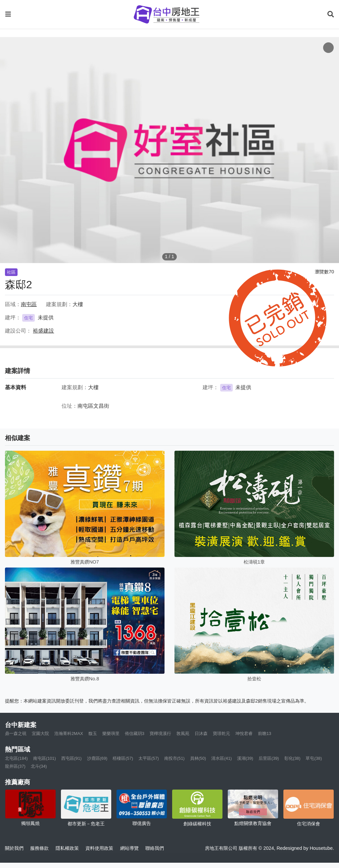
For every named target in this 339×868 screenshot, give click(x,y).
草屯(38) (314, 758)
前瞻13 (265, 733)
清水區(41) (221, 758)
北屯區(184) (16, 758)
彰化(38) (292, 758)
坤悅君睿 (244, 733)
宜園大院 (40, 733)
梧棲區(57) (123, 758)
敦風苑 (183, 733)
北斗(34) (39, 766)
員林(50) (198, 758)
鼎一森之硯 (16, 733)
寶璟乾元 (221, 733)
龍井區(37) (15, 766)
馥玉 (93, 733)
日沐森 (201, 733)
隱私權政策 (67, 848)
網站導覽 (129, 848)
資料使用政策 (99, 848)
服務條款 (39, 848)
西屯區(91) (72, 758)
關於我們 (14, 848)
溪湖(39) (245, 758)
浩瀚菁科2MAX (69, 733)
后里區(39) (269, 758)
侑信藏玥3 (135, 733)
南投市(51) (174, 758)
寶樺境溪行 (160, 733)
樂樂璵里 (111, 733)
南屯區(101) (45, 758)
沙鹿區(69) (97, 758)
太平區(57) (149, 758)
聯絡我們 (155, 848)
